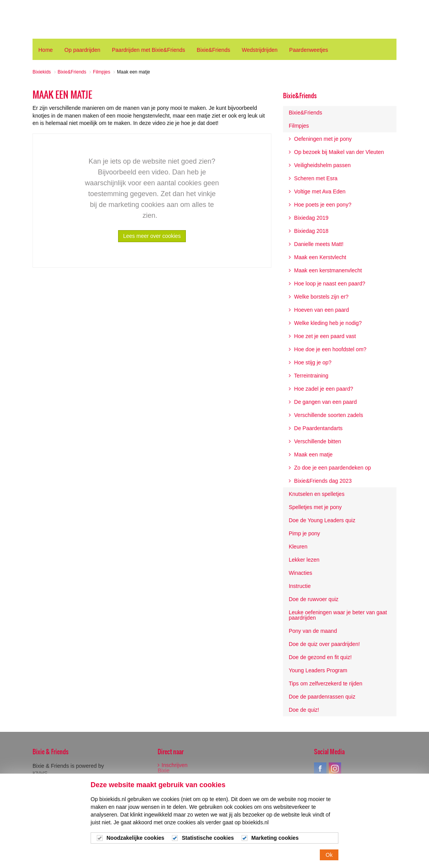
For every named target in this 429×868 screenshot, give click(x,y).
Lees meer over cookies (152, 236)
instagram (335, 769)
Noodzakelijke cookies (135, 839)
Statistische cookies (208, 839)
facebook (320, 769)
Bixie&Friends (300, 96)
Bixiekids (61, 19)
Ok (329, 855)
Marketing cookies (275, 839)
